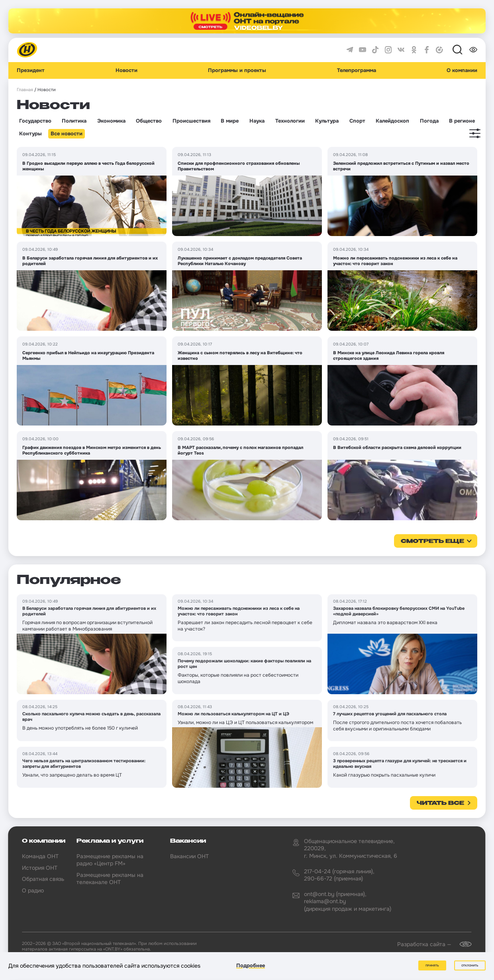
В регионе (462, 121)
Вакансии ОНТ (189, 856)
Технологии (290, 121)
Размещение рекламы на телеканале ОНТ (110, 878)
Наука (257, 121)
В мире (230, 121)
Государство (35, 121)
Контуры (30, 134)
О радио (33, 890)
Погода (429, 121)
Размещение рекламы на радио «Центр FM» (110, 860)
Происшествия (191, 121)
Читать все (440, 803)
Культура (327, 121)
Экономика (111, 121)
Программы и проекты (237, 70)
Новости (126, 70)
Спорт (357, 121)
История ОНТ (40, 868)
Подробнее (251, 965)
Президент (31, 70)
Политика (74, 121)
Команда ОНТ (40, 856)
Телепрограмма (357, 70)
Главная (25, 90)
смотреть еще (432, 541)
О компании (462, 70)
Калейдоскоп (392, 121)
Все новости (67, 134)
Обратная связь (43, 879)
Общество (149, 121)
